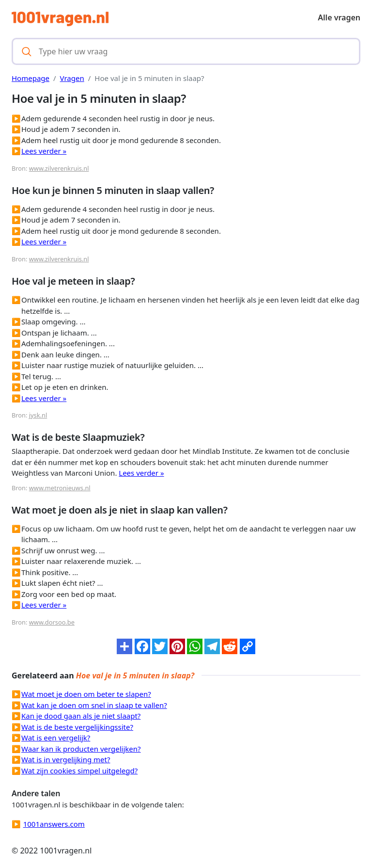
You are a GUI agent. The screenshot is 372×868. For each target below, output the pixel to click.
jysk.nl (38, 415)
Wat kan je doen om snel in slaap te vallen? (94, 705)
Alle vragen (339, 17)
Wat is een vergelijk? (56, 738)
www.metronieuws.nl (60, 488)
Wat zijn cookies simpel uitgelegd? (79, 771)
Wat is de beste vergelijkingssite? (77, 727)
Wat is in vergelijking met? (66, 759)
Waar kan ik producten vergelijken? (81, 749)
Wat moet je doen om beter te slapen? (86, 694)
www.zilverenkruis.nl (59, 168)
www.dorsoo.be (52, 622)
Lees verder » (44, 151)
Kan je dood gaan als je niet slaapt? (81, 716)
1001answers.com (54, 824)
